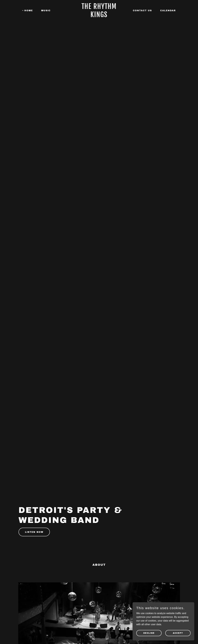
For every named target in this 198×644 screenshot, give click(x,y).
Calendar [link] (168, 11)
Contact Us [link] (142, 11)
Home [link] (29, 11)
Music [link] (46, 11)
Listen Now (34, 532)
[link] (99, 16)
